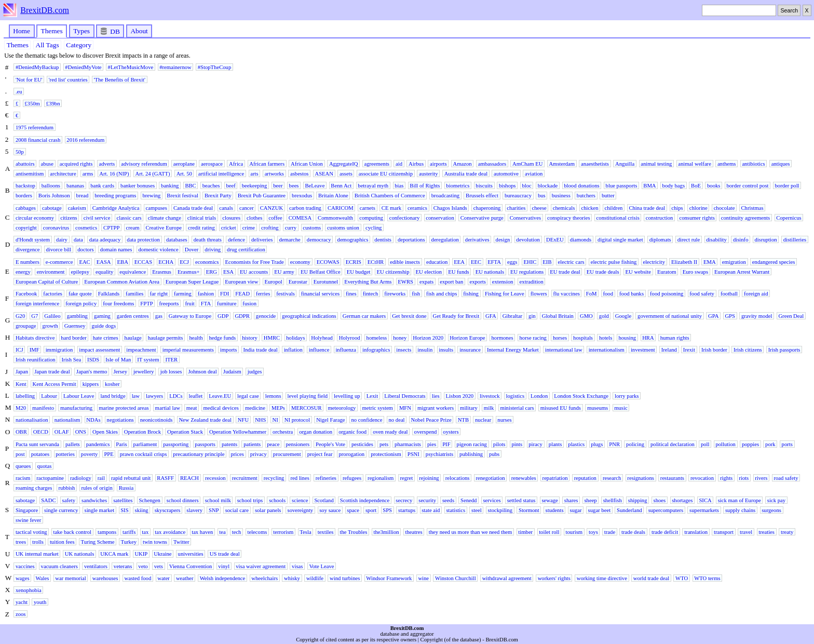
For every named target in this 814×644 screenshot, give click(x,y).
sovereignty (300, 510)
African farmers (267, 163)
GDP (223, 316)
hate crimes (106, 337)
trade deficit (665, 532)
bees (294, 186)
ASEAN (324, 174)
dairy (62, 240)
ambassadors (492, 163)
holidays (295, 337)
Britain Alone (333, 196)
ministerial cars (517, 408)
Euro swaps (695, 271)
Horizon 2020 (428, 337)
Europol (273, 281)
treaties (766, 532)
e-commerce (59, 261)
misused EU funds (561, 408)
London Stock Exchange (581, 395)
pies (432, 444)
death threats (208, 240)
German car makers (364, 316)
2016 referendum (85, 139)
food (608, 294)
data (78, 240)
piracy (535, 444)
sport (371, 510)
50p (20, 151)
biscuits (484, 186)
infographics (376, 350)
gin (532, 316)
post (20, 454)
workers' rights (554, 578)
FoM (592, 294)
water (164, 578)
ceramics (417, 207)
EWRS (405, 281)
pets (384, 444)
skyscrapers (168, 510)
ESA (228, 271)
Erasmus (162, 271)
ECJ (184, 261)
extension (503, 281)
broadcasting (445, 196)
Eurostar (298, 281)
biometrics (458, 186)
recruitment (245, 478)
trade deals (633, 532)
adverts (107, 163)
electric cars (571, 261)
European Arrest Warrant (742, 271)
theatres (414, 532)
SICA (705, 500)
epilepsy (80, 271)
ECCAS (143, 261)
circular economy (35, 217)
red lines (300, 478)
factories (53, 294)
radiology (81, 478)
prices (237, 454)
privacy (259, 454)
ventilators (96, 566)
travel (746, 532)
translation (696, 532)
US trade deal (225, 554)
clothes (254, 217)
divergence (28, 250)
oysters (451, 432)
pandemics (98, 444)
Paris (121, 444)
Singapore (27, 510)
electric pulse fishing (614, 261)
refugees (352, 478)
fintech (371, 294)
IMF (35, 350)
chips (677, 207)
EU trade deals (603, 271)
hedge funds (222, 337)
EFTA (494, 261)
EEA (459, 261)
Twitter (181, 542)
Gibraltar (512, 316)
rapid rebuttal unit (131, 478)
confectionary (405, 217)
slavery (194, 510)
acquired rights (76, 163)
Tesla (305, 532)
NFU (243, 420)
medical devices (221, 408)
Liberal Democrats (405, 395)
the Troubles (353, 532)
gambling (77, 316)
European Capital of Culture (47, 281)
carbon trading (305, 207)
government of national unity (670, 316)
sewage (550, 500)
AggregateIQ (344, 163)
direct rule (689, 240)
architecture (63, 174)
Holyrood (350, 337)
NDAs (93, 420)
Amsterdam (562, 163)
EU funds (459, 271)
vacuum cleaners (59, 566)
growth (50, 325)
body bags (674, 186)
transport (724, 532)
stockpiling (500, 510)
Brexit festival (182, 196)
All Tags (48, 45)
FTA (206, 304)
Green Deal (791, 316)
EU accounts (254, 271)
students (555, 510)
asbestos (300, 174)
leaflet (196, 395)
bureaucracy (518, 196)
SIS (124, 510)
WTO (682, 578)
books (714, 186)
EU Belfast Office (321, 271)
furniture (227, 304)
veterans (123, 566)
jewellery (144, 372)
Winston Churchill (456, 578)
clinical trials (202, 217)
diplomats (660, 240)
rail (101, 478)
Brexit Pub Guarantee (262, 196)
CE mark (391, 207)
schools (277, 500)
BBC (190, 186)
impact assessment (99, 350)
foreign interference (37, 304)
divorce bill (58, 250)
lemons (273, 395)
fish (416, 294)
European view (241, 281)
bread (83, 196)
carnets (368, 207)
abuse (47, 163)
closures (231, 217)
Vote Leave (321, 566)
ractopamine (50, 478)
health (196, 337)
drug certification (246, 250)
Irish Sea (72, 360)
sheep (590, 500)
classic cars (129, 217)
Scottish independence (365, 500)
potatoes (40, 454)
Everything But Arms (368, 281)
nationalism (67, 420)
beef (230, 186)
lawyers (154, 395)
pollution (725, 444)
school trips (250, 500)
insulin (425, 350)
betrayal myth (373, 186)
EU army (284, 271)
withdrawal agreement (507, 578)
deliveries (262, 240)
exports (477, 281)
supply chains (740, 510)
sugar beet (600, 510)
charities (516, 207)
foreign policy (81, 304)
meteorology (342, 408)
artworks (274, 174)
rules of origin (97, 488)
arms (88, 174)
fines (351, 294)
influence (319, 350)
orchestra (283, 432)
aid (399, 163)
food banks (632, 294)
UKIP (141, 554)
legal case (248, 395)
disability (716, 240)
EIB (547, 261)
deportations (411, 240)
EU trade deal (565, 271)
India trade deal (260, 350)
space (353, 510)
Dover (192, 250)
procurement (287, 454)
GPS (730, 316)
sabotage (25, 500)
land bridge (113, 395)
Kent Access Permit (55, 384)
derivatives (477, 240)
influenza (346, 350)
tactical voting (31, 532)
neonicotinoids (157, 420)
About (139, 31)
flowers (539, 294)
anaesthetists (595, 163)
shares (571, 500)
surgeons (771, 510)
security (427, 500)
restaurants (672, 478)
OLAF (62, 432)
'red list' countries (68, 79)
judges (255, 372)
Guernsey (75, 325)
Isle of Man (118, 360)
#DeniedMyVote (83, 67)
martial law (168, 408)
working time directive (602, 578)
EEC (476, 261)
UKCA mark (114, 554)
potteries (65, 454)
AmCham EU (527, 163)
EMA (710, 261)
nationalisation (32, 420)
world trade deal (651, 578)
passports (205, 444)
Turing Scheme (98, 542)
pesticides (362, 444)
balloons (51, 186)
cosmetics (86, 228)
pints (517, 444)
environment (51, 271)
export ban (451, 281)
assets (346, 174)
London (539, 395)
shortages (682, 500)
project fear (320, 454)
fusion (249, 304)
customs (312, 228)
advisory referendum (144, 163)
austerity (429, 174)
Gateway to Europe (190, 316)
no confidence (367, 420)
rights (726, 478)
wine (423, 578)
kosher (112, 384)
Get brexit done (409, 316)
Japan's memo (92, 372)
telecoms (257, 532)
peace (273, 444)
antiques (781, 163)
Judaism (232, 372)
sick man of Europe (740, 500)
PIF (446, 444)
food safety (702, 294)
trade (610, 532)
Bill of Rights (425, 186)
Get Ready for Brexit (456, 316)
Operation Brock (143, 432)
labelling (25, 395)
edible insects (405, 261)
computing (371, 217)
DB (110, 31)
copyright (26, 228)
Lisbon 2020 (460, 395)
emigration (734, 261)
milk (489, 408)
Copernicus (789, 217)
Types (82, 31)
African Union (307, 163)
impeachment (141, 350)
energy (23, 271)
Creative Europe (164, 228)
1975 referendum (35, 128)
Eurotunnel (326, 281)
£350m (32, 103)
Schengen (149, 500)
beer (278, 186)
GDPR (242, 316)
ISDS (93, 360)
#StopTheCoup (215, 67)
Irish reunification (36, 360)
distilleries (795, 240)
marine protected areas (124, 408)
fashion (206, 294)
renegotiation (490, 478)
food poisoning (667, 294)
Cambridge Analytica (116, 207)
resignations (641, 478)
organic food (352, 432)
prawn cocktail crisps (144, 454)
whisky (292, 578)
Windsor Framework (389, 578)
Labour (49, 395)
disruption (765, 240)
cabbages (26, 207)
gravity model (757, 316)
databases (177, 240)
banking (170, 186)
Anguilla (625, 163)
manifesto (43, 408)
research (612, 478)
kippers (91, 384)
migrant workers (436, 408)
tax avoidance (170, 532)
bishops (507, 186)
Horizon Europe (467, 337)
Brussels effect (482, 196)
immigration (59, 350)
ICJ (19, 350)
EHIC (530, 261)
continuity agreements (745, 217)
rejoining (429, 478)
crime (249, 228)
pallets (73, 444)
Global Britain (558, 316)
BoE (696, 186)
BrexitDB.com (45, 10)
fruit (189, 304)
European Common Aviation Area (122, 281)
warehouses (105, 578)
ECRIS (354, 261)
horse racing (533, 337)
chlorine (698, 207)
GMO (586, 316)
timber (525, 532)
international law (564, 350)
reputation (585, 478)
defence (236, 240)
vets (159, 566)
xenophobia (29, 590)
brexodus (302, 196)
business (561, 196)
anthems (727, 163)
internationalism (607, 350)
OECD (41, 432)
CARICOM (341, 207)
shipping (638, 500)
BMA (649, 186)
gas (159, 316)
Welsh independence (223, 578)
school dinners (183, 500)
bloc (526, 186)
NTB (463, 420)
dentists (383, 240)
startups (407, 510)
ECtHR (376, 261)
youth (40, 602)
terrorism (283, 532)
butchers (586, 196)
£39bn (53, 103)
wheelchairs (264, 578)
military (469, 408)
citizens (69, 217)
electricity (654, 261)
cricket (229, 228)
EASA (104, 261)
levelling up (347, 395)
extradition (532, 281)
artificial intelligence (221, 174)
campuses (157, 207)
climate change (165, 217)
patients (252, 444)
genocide (266, 316)
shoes (660, 500)
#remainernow (175, 67)
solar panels (268, 510)
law (136, 395)
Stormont (529, 510)
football (729, 294)
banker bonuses (138, 186)
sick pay (776, 500)
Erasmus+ (189, 271)
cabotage (52, 207)
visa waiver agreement (261, 566)
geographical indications (309, 316)
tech (237, 532)
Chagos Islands (450, 207)
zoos (21, 614)
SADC (48, 500)
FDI (225, 294)
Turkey (129, 542)
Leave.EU (220, 395)
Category (79, 45)
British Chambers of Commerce (390, 196)
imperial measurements (188, 350)
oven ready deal (390, 432)
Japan (22, 372)
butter (608, 196)
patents (229, 444)
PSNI (413, 454)
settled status (521, 500)
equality (104, 271)
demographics (353, 240)
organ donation (316, 432)
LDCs (176, 395)
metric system (377, 408)
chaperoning (487, 207)
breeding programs (115, 196)
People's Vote (330, 444)
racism (23, 478)
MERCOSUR (307, 408)
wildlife (315, 578)
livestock (490, 395)
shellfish (613, 500)
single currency (61, 510)
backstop (25, 186)
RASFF (165, 478)
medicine (255, 408)
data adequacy (105, 240)
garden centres (133, 316)
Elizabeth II (684, 261)
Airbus (416, 163)
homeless (377, 337)
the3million (386, 532)
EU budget (359, 271)
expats (426, 281)
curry (291, 228)
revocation (702, 478)
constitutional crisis (618, 217)
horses (560, 337)
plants (555, 444)
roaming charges (34, 488)
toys (593, 532)
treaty (787, 532)
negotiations (120, 420)
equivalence (133, 271)
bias (399, 186)
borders (24, 196)
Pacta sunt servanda (37, 444)
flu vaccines (567, 294)
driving (213, 250)
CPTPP (111, 228)
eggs (512, 261)
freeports (169, 304)
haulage (133, 337)
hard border (73, 337)
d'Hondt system (33, 240)
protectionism (386, 454)
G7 (35, 316)
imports (229, 350)
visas (297, 566)
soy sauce (330, 510)
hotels (606, 337)
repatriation (555, 478)
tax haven (202, 532)
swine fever (28, 520)
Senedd (469, 500)
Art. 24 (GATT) (152, 174)
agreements (377, 163)
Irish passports (784, 350)
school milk (218, 500)
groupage (26, 325)
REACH (189, 478)
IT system (148, 360)
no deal (397, 420)
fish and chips (442, 294)
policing (635, 444)
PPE (108, 454)
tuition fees (62, 542)
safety (69, 500)
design (503, 240)
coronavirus (56, 228)
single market (99, 510)
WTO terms (707, 578)
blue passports (622, 186)
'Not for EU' (29, 79)
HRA (648, 337)
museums (598, 408)
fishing (471, 294)
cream (132, 228)
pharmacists (408, 444)
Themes (52, 31)
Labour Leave (79, 395)
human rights (675, 337)
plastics (576, 444)
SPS (387, 510)
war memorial (70, 578)
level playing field (308, 395)
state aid (431, 510)
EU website (638, 271)
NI (275, 420)
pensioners (298, 444)
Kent (21, 384)
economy (300, 261)
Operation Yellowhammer (238, 432)
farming (183, 294)
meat (192, 408)
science (300, 500)
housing (627, 337)
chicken (589, 207)
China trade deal (647, 207)
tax (145, 532)
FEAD (242, 294)
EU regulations (527, 271)
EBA (123, 261)
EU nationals (490, 271)
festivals (286, 294)
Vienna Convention (191, 566)
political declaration (673, 444)
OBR (21, 432)
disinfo (741, 240)
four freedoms (118, 304)
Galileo (52, 316)
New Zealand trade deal (205, 420)
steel (477, 510)
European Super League (192, 281)
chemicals (564, 207)
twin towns (155, 542)
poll (705, 444)
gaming (102, 316)
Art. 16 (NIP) (114, 174)
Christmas (752, 207)
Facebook (26, 294)
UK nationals (80, 554)
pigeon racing (472, 444)
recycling (274, 478)
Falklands (109, 294)
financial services (320, 294)
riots (744, 478)
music (621, 408)
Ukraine (162, 554)
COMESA (300, 217)
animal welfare (695, 163)
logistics (515, 395)
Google (623, 316)
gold (604, 316)
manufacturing (76, 408)
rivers (761, 478)
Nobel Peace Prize (431, 420)
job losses (171, 372)
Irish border (714, 350)
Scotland (324, 500)
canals (226, 207)
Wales (43, 578)
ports (787, 444)
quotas (44, 466)
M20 (21, 408)
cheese (539, 207)
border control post (747, 186)
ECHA (166, 261)
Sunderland (629, 510)
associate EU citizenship (386, 174)
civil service (97, 217)
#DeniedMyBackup (37, 67)
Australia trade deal (466, 174)
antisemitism (30, 174)
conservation (440, 217)
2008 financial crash (38, 139)
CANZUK (272, 207)
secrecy (404, 500)
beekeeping (255, 186)
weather (185, 578)
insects (404, 350)
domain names (116, 250)
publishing (471, 454)
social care (237, 510)
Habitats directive (35, 337)
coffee (275, 217)
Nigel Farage (330, 420)
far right (159, 294)
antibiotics (753, 163)
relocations (458, 478)
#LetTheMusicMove (131, 67)
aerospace (212, 163)
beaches (211, 186)
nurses (504, 420)
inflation (293, 350)
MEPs (278, 408)
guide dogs (104, 325)
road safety (786, 478)
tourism (574, 532)
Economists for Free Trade (254, 261)
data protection (143, 240)
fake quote (80, 294)
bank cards (102, 186)
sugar (576, 510)
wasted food (138, 578)
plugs (597, 444)
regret (406, 478)
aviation (534, 174)
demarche (289, 240)
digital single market (620, 240)
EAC (84, 261)
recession (215, 478)
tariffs (129, 532)
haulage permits (166, 337)
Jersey (120, 372)
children (614, 207)
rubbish (66, 488)
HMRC (272, 337)
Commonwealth (335, 217)
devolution (528, 240)
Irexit (689, 350)
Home (22, 31)
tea (222, 532)
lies (436, 395)
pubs (494, 454)
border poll (787, 186)
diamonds (581, 240)
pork (770, 444)
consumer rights (697, 217)
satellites (123, 500)
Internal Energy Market (513, 350)
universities (191, 554)
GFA (491, 316)
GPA (713, 316)
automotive (506, 174)
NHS (260, 420)
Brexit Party (218, 196)
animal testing (656, 163)
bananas (75, 186)
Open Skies (105, 432)
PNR (614, 444)
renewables (524, 478)
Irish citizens (748, 350)
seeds (448, 500)
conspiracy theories (569, 217)
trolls (38, 542)
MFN (405, 408)
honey (400, 337)
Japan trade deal (52, 372)
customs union (343, 228)
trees (21, 542)
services (492, 500)
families (134, 294)
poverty (90, 454)
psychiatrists (439, 454)
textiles (326, 532)
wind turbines (345, 578)
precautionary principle (199, 454)
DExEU (555, 240)
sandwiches (94, 500)
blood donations (581, 186)
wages (23, 578)
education (437, 261)
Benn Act (341, 186)
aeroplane (184, 163)
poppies (750, 444)
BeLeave (315, 186)
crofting (270, 228)
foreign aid (756, 294)
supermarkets (704, 510)
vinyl (224, 566)
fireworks (395, 294)
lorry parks (627, 395)
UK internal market (37, 554)
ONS (81, 432)
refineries (326, 478)
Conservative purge (482, 217)
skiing (142, 510)
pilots (499, 444)
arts (254, 174)
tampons (107, 532)
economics (207, 261)
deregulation (445, 240)
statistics (456, 510)
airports (438, 163)
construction (660, 217)
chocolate (724, 207)
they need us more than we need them (471, 532)
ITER (171, 360)
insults (446, 350)
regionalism (381, 478)
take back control (72, 532)
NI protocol (297, 420)
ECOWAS (328, 261)
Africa (236, 163)
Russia (126, 488)
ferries (263, 294)
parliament (145, 444)
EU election (429, 271)
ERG (212, 271)
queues (23, 466)
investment (643, 350)
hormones (503, 337)
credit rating (201, 228)
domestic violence (158, 250)
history (250, 337)
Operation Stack (185, 432)
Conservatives (525, 217)
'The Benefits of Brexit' (120, 79)
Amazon (463, 163)
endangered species (774, 261)
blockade (548, 186)
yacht (22, 602)
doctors (85, 250)
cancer (247, 207)
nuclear (483, 420)
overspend (426, 432)
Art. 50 (184, 174)
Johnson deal (202, 372)
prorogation (351, 454)
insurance (470, 350)
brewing (151, 196)
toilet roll (549, 532)
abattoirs (25, 163)
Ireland (669, 350)
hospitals (583, 337)
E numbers (28, 261)
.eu (19, 91)
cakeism (77, 207)
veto (143, 566)
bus (542, 196)
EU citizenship (393, 271)
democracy (319, 240)
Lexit (372, 395)
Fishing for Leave (505, 294)
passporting (176, 444)
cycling (374, 228)
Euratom (667, 271)
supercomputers (666, 510)
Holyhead (322, 337)
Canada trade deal (193, 207)
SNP (214, 510)
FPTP (146, 304)
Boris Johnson (54, 196)
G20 (20, 316)
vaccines (25, 566)
